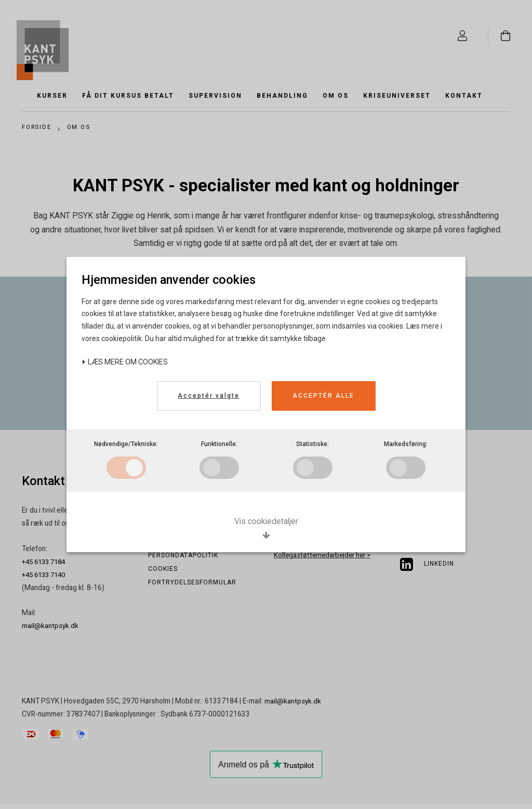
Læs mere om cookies (125, 361)
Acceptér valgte (209, 395)
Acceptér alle (323, 395)
